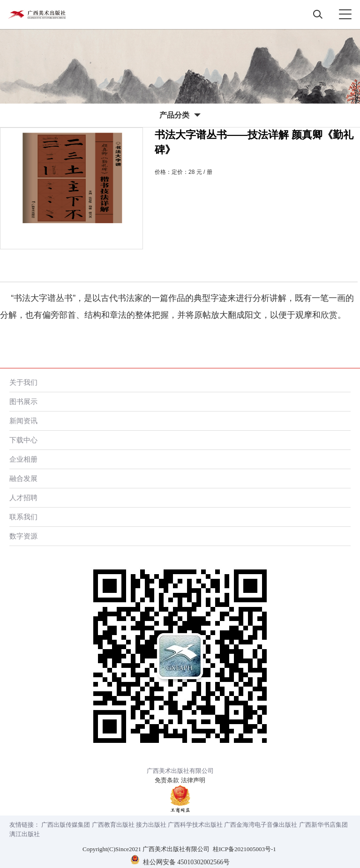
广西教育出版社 (113, 825)
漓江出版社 (25, 834)
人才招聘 (23, 498)
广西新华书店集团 (323, 825)
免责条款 (167, 780)
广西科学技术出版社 (195, 825)
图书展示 (23, 401)
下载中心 (23, 440)
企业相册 (23, 459)
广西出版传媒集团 (66, 825)
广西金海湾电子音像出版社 (261, 825)
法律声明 (193, 780)
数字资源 (23, 536)
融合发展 (23, 478)
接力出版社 (151, 825)
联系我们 (23, 517)
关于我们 (23, 382)
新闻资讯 (23, 421)
